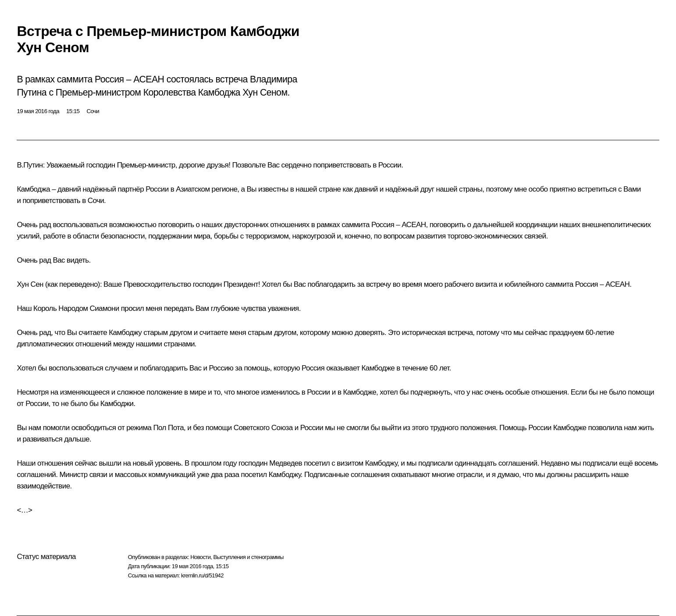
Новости (200, 557)
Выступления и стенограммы (248, 557)
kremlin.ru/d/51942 (202, 575)
